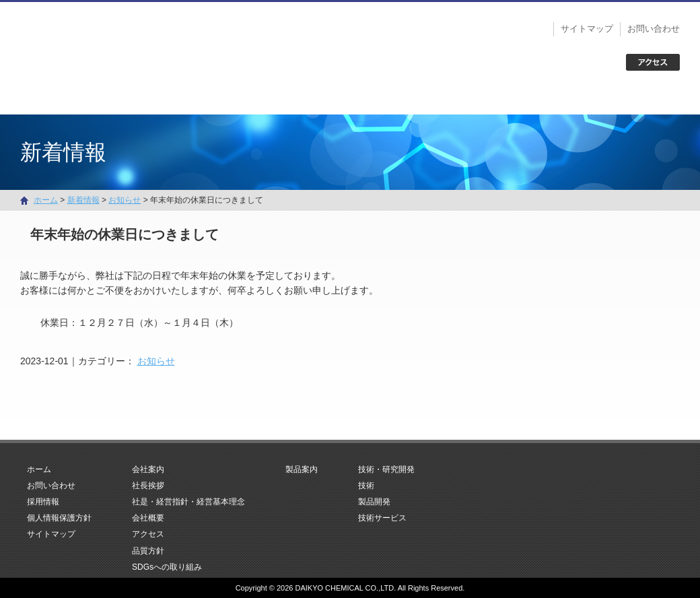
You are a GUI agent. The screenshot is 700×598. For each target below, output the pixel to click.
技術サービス (382, 518)
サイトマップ (587, 29)
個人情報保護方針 (59, 518)
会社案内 (218, 98)
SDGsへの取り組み (167, 567)
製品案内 (350, 98)
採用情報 (43, 502)
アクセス (148, 534)
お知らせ (156, 361)
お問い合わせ (654, 29)
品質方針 (148, 551)
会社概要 (148, 518)
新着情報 (83, 200)
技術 (366, 486)
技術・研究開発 (482, 98)
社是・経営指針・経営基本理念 (188, 502)
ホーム (86, 98)
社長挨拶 (148, 486)
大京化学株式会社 (108, 40)
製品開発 (374, 502)
